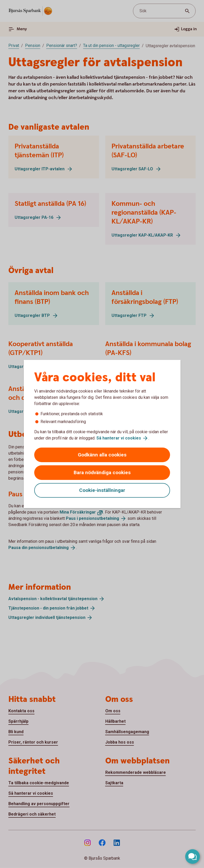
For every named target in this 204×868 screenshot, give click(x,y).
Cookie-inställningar (102, 490)
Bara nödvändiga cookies (102, 472)
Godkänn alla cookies (102, 455)
